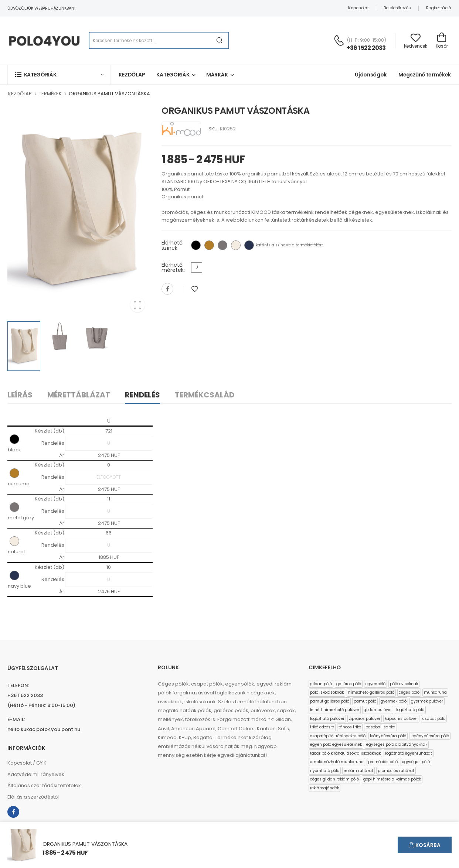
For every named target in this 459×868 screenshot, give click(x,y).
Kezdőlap (132, 75)
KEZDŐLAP (20, 94)
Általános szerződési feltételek (44, 785)
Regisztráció (438, 8)
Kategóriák (173, 75)
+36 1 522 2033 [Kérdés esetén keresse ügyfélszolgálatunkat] (366, 48)
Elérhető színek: (172, 245)
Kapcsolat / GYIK (27, 763)
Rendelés (142, 395)
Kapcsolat (358, 8)
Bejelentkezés (397, 8)
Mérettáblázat (79, 395)
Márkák (217, 75)
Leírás (20, 395)
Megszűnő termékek (425, 75)
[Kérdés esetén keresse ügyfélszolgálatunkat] (339, 40)
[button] (59, 74)
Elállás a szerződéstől (33, 797)
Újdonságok (371, 75)
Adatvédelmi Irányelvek (36, 774)
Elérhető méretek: (173, 267)
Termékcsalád (205, 395)
